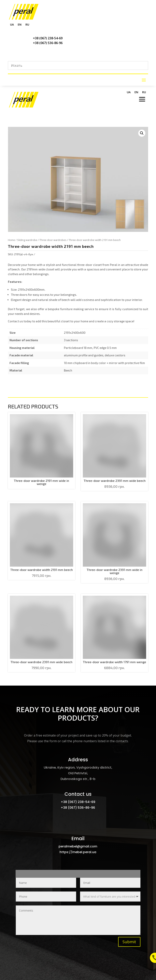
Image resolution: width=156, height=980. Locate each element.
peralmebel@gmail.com (78, 846)
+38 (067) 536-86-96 (48, 43)
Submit (129, 942)
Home (11, 240)
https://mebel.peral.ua (78, 852)
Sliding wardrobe (27, 240)
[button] (142, 133)
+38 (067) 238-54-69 (48, 38)
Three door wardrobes (53, 240)
